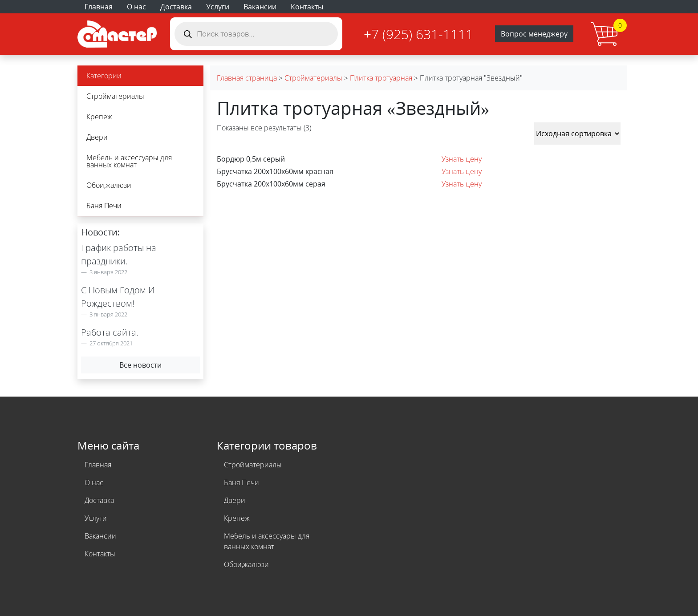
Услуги (218, 7)
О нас (136, 7)
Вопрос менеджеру (534, 34)
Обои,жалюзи (109, 185)
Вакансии (260, 7)
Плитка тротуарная (381, 78)
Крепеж (99, 117)
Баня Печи (104, 206)
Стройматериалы (115, 96)
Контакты (307, 7)
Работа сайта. (110, 332)
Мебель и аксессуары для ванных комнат (129, 161)
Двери (97, 137)
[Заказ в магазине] (577, 134)
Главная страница (247, 78)
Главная (99, 7)
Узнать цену (462, 159)
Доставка (176, 7)
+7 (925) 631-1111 (418, 34)
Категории (104, 76)
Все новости (140, 365)
